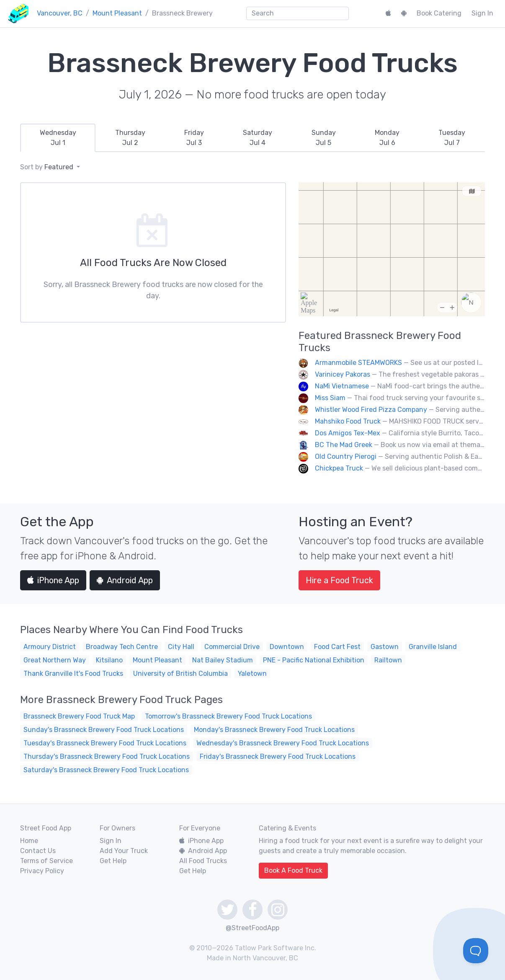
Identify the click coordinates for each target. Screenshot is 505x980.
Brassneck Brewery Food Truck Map (79, 716)
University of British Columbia (180, 674)
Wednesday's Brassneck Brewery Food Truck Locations (283, 743)
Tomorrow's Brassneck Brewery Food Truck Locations (228, 716)
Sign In (482, 13)
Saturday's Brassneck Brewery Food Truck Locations (106, 770)
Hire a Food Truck (339, 580)
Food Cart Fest (337, 647)
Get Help (113, 861)
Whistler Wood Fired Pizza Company (371, 410)
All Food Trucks (203, 861)
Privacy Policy (42, 871)
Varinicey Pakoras (343, 374)
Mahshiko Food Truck (348, 421)
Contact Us (38, 851)
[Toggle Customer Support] (476, 951)
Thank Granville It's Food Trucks (73, 674)
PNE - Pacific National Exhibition (314, 660)
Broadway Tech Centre (122, 647)
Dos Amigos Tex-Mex (348, 433)
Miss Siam (330, 398)
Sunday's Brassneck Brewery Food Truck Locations (104, 730)
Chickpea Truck (339, 468)
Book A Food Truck (293, 870)
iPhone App (53, 580)
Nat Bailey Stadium (223, 660)
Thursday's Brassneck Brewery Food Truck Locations (107, 756)
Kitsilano (109, 660)
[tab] (58, 138)
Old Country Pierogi (346, 456)
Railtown (388, 660)
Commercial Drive (232, 647)
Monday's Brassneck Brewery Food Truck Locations (274, 730)
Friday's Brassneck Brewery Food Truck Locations (278, 756)
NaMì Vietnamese (342, 386)
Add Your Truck (124, 851)
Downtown (287, 647)
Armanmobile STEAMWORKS (358, 363)
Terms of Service (46, 861)
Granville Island (433, 647)
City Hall (181, 647)
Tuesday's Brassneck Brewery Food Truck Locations (105, 743)
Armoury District (50, 647)
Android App (125, 580)
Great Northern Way (55, 660)
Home (29, 841)
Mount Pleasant (117, 13)
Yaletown (252, 674)
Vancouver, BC (60, 13)
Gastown (385, 647)
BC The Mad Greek (344, 445)
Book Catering (439, 13)
